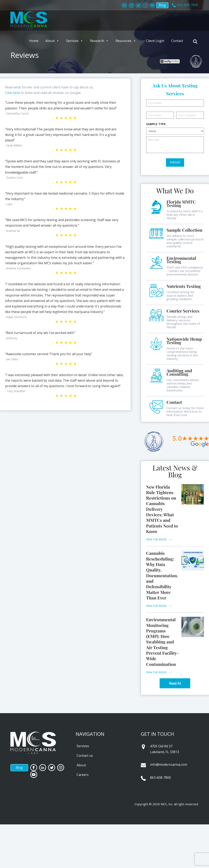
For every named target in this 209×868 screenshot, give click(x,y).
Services (75, 41)
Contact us (85, 756)
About (52, 41)
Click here (13, 93)
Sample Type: (156, 124)
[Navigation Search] (196, 42)
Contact (177, 41)
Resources (126, 41)
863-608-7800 (160, 778)
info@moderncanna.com (169, 764)
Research (99, 41)
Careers (83, 775)
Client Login (155, 41)
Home (34, 41)
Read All (175, 683)
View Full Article (156, 539)
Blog (160, 6)
